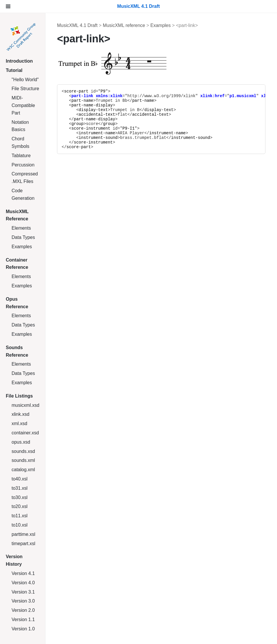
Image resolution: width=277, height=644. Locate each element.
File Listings (19, 396)
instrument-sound (98, 138)
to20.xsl (20, 506)
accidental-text (97, 115)
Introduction (19, 61)
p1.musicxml (243, 96)
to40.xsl (20, 479)
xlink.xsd (20, 414)
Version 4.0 (23, 583)
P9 (103, 91)
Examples (22, 247)
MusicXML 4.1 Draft (77, 25)
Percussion (23, 165)
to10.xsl (20, 525)
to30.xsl (20, 497)
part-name (82, 101)
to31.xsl (20, 488)
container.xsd (25, 433)
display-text (93, 110)
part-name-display (92, 105)
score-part (76, 91)
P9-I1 (129, 128)
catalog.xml (23, 470)
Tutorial (14, 70)
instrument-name (97, 133)
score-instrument (91, 128)
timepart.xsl (23, 544)
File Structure (25, 89)
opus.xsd (21, 442)
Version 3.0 (23, 601)
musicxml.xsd (25, 405)
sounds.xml (23, 460)
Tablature (21, 156)
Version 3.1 (23, 592)
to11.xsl (20, 516)
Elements (21, 228)
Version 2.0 (23, 610)
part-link (82, 96)
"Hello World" (25, 80)
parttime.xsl (23, 534)
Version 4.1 (23, 573)
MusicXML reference (124, 25)
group (78, 124)
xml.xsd (19, 423)
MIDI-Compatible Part (23, 105)
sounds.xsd (23, 451)
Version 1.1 (23, 619)
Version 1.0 (23, 629)
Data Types (23, 237)
